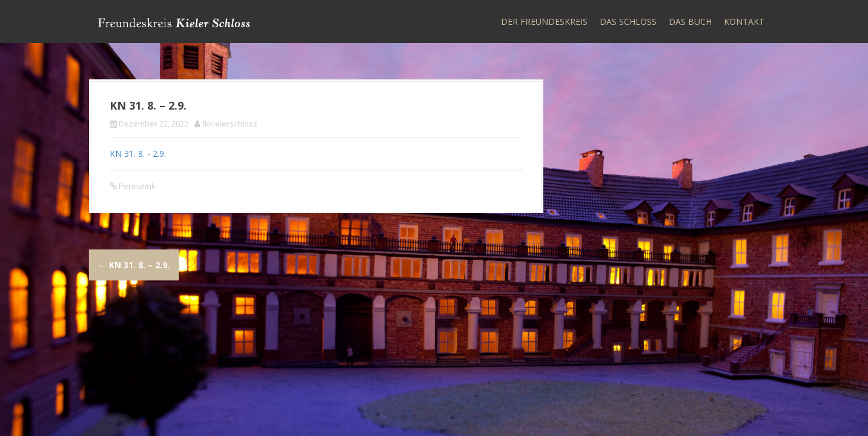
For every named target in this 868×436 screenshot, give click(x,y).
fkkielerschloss (230, 124)
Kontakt (744, 21)
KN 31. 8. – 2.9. (134, 265)
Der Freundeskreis (544, 21)
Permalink (136, 186)
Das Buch (690, 21)
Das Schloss (628, 21)
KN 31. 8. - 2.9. (138, 154)
